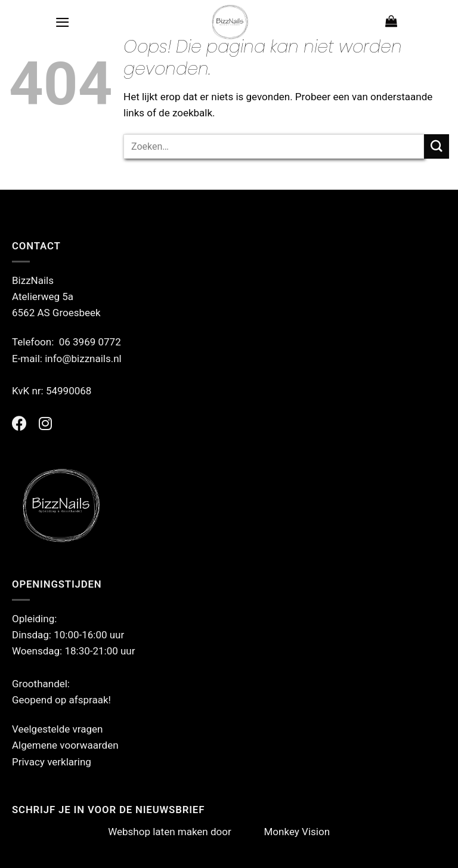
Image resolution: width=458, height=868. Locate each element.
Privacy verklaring (52, 762)
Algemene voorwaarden (65, 745)
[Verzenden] (437, 146)
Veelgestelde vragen (57, 729)
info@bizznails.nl (84, 359)
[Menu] (63, 22)
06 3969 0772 (90, 342)
